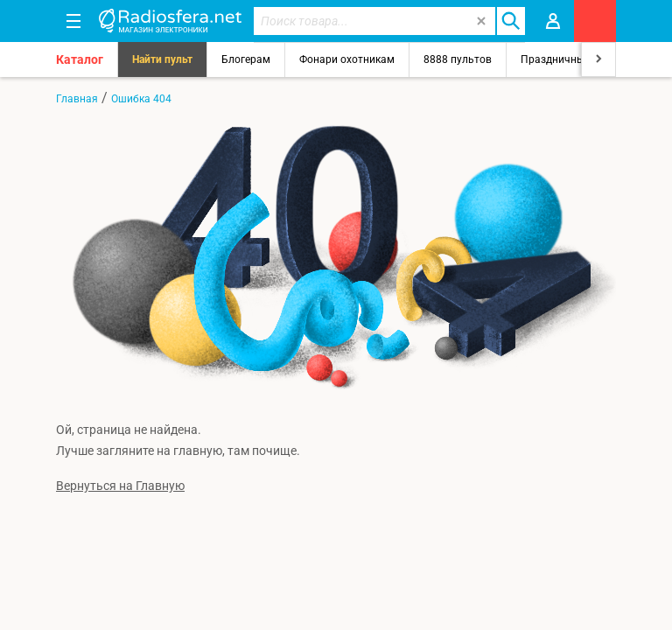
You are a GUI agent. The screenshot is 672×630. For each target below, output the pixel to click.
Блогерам (246, 59)
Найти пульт (162, 59)
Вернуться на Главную (120, 486)
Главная (77, 99)
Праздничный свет (568, 59)
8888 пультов (458, 59)
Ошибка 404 (141, 99)
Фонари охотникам (347, 59)
